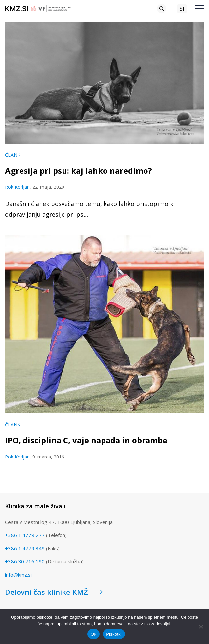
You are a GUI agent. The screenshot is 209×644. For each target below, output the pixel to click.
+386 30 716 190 (25, 561)
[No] (201, 627)
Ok (93, 634)
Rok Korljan (17, 187)
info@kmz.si (18, 575)
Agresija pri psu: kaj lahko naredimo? (79, 170)
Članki (13, 155)
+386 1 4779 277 (25, 535)
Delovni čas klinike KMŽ (54, 592)
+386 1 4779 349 (25, 548)
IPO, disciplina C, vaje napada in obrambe (86, 440)
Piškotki (114, 634)
